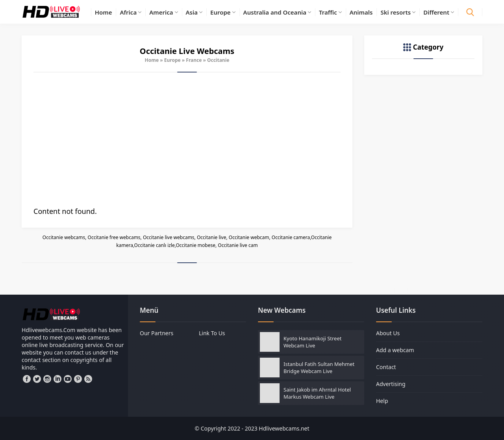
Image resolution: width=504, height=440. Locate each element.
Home (152, 60)
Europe (172, 60)
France (194, 60)
